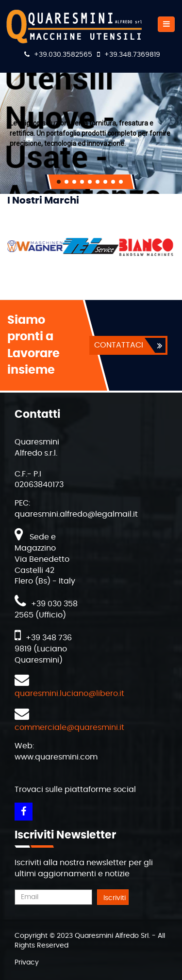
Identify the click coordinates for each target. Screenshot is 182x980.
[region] (91, 133)
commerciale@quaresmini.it (69, 727)
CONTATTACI (119, 345)
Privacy (27, 963)
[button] (59, 182)
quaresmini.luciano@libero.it (69, 694)
